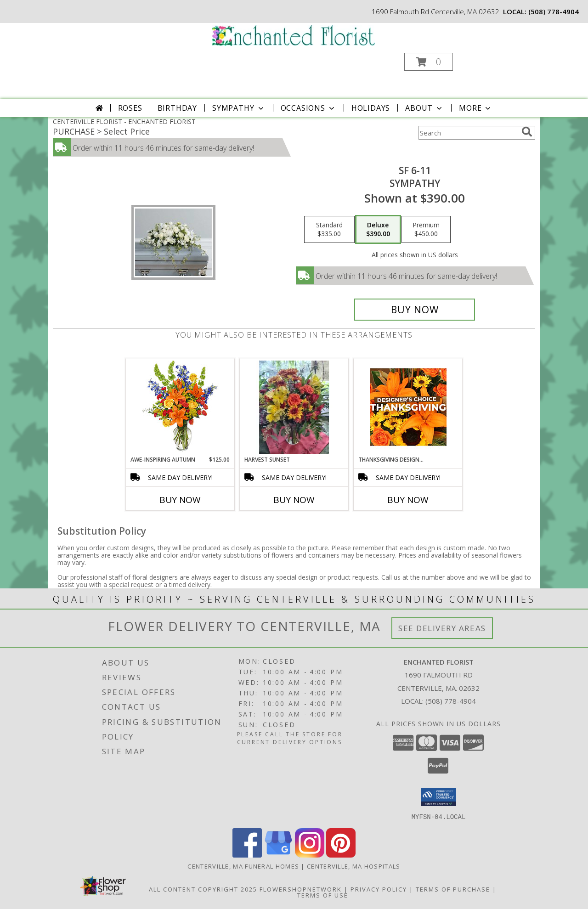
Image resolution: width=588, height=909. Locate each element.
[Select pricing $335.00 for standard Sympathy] (329, 230)
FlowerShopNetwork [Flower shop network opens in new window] (301, 889)
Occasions (308, 108)
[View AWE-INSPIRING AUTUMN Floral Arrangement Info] (180, 407)
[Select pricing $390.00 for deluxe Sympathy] (378, 230)
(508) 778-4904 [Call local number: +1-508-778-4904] (554, 11)
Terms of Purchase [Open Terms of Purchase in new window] (453, 889)
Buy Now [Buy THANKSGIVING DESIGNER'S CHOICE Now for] (408, 500)
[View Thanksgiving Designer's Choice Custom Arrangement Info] (408, 407)
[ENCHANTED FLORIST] (293, 35)
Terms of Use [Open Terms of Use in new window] (323, 895)
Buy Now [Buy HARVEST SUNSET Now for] (294, 500)
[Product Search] (468, 133)
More (476, 108)
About (424, 108)
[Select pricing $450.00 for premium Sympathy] (426, 230)
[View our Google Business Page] (278, 855)
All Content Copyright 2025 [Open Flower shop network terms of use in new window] (203, 889)
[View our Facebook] (247, 855)
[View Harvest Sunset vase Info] (294, 407)
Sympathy (239, 108)
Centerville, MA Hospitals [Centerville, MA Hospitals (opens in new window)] (354, 866)
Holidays (371, 108)
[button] (429, 62)
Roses (130, 108)
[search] (527, 132)
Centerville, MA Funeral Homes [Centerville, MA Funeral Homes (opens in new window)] (243, 866)
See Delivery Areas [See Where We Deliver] (442, 628)
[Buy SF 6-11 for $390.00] (415, 310)
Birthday (177, 108)
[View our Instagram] (310, 855)
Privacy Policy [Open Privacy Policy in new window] (379, 889)
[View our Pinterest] (341, 855)
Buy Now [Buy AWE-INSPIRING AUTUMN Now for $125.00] (180, 500)
